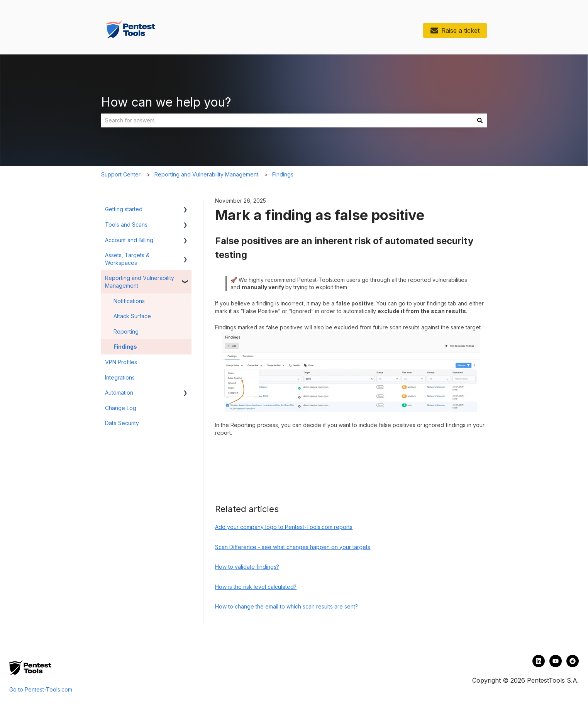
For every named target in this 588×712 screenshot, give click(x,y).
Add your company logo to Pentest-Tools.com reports (284, 527)
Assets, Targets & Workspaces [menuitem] (127, 259)
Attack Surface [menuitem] (132, 316)
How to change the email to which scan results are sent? (286, 606)
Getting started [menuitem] (124, 209)
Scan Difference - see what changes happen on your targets (293, 547)
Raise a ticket (455, 31)
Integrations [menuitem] (120, 377)
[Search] (480, 120)
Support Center (121, 174)
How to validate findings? (247, 567)
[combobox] (287, 120)
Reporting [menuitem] (126, 331)
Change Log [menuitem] (121, 408)
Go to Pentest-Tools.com (42, 689)
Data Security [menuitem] (122, 423)
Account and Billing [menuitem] (129, 240)
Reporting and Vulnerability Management (206, 174)
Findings (283, 174)
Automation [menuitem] (119, 392)
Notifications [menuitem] (129, 301)
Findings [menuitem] (125, 347)
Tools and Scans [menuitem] (126, 225)
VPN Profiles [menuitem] (121, 362)
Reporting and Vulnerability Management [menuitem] (140, 282)
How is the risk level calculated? (256, 587)
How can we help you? (166, 102)
